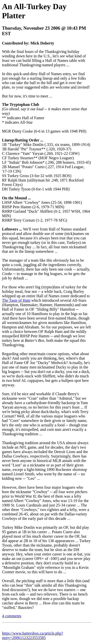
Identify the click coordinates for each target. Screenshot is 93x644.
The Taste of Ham (16, 300)
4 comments (12, 616)
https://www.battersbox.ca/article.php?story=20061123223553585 (32, 635)
